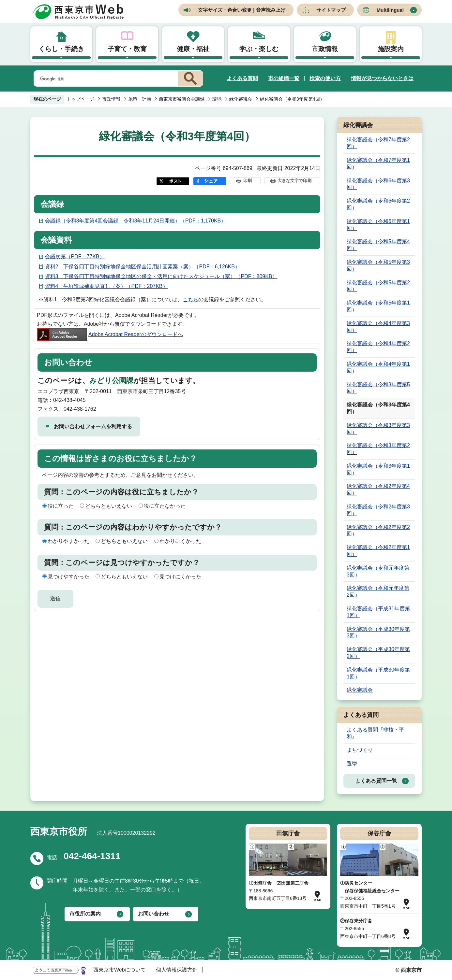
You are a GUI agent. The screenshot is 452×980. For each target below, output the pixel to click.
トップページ (81, 99)
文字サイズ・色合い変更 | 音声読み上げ (242, 10)
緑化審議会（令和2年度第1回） (378, 551)
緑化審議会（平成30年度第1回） (378, 673)
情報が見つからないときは (382, 78)
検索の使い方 (325, 78)
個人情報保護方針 (177, 970)
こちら (190, 299)
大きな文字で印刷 (294, 181)
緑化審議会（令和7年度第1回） (378, 163)
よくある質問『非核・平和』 (375, 733)
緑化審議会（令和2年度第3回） (378, 510)
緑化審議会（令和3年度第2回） (378, 449)
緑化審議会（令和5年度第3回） (378, 265)
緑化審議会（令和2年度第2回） (378, 531)
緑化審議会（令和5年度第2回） (378, 286)
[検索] (105, 79)
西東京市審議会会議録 (182, 99)
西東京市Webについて (120, 970)
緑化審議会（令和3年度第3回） (378, 429)
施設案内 (391, 49)
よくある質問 (242, 78)
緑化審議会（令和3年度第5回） (378, 388)
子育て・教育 (127, 49)
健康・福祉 (193, 49)
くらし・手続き (61, 49)
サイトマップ (331, 10)
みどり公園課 (111, 381)
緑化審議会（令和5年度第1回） (378, 306)
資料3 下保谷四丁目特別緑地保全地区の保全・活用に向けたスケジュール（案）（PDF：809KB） (161, 276)
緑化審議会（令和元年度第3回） (378, 571)
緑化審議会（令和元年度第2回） (378, 591)
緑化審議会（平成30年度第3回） (378, 632)
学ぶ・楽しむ (259, 49)
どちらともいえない (109, 506)
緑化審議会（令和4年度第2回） (378, 347)
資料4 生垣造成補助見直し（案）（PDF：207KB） (106, 286)
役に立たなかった (165, 506)
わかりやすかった (68, 541)
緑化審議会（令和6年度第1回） (378, 225)
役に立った (61, 506)
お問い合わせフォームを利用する (93, 426)
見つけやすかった (68, 577)
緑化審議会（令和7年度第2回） (378, 143)
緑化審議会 (241, 99)
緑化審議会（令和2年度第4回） (378, 490)
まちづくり (360, 750)
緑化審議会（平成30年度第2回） (378, 653)
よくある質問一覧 (376, 781)
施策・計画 (140, 99)
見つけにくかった (180, 577)
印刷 (248, 181)
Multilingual (390, 10)
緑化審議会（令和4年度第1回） (378, 367)
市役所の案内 (85, 914)
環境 (217, 99)
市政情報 (325, 49)
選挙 (352, 764)
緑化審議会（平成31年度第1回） (378, 612)
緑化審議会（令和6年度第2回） (378, 204)
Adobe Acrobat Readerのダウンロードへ (110, 334)
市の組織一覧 (284, 78)
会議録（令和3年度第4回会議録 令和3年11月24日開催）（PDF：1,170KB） (136, 221)
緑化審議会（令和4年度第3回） (378, 327)
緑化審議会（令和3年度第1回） (378, 469)
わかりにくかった (180, 541)
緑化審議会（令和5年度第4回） (378, 245)
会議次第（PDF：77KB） (75, 256)
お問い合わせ (154, 914)
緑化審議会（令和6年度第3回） (378, 184)
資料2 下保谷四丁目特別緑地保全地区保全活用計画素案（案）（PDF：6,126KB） (143, 267)
